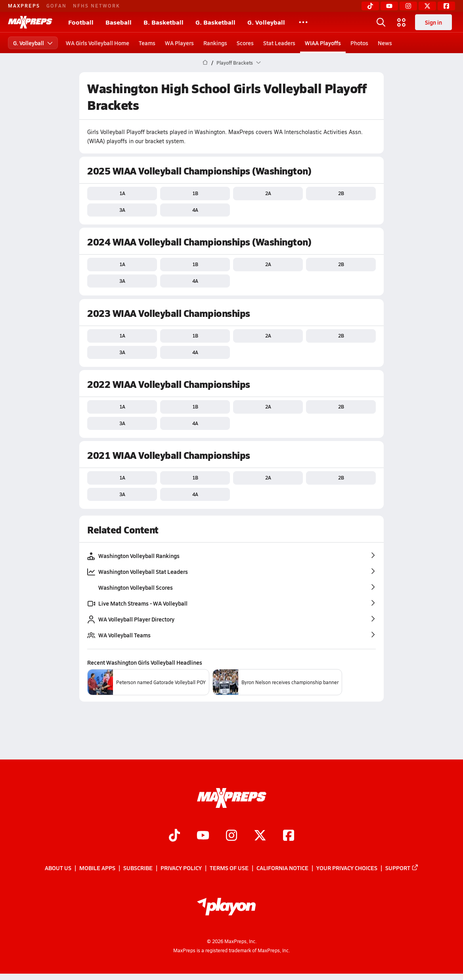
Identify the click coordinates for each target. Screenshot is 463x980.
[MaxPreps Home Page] (205, 63)
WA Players (179, 43)
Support (402, 868)
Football (81, 22)
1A (122, 193)
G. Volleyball (266, 22)
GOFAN (56, 6)
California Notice (282, 868)
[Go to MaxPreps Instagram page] (231, 836)
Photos (359, 43)
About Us (58, 868)
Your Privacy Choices (347, 868)
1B (195, 193)
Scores (245, 43)
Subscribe (138, 868)
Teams (147, 43)
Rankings (215, 43)
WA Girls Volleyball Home (98, 43)
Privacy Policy (181, 868)
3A (122, 210)
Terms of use (229, 868)
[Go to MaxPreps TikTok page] (174, 836)
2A (268, 193)
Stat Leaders (279, 43)
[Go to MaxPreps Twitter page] (260, 836)
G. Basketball (215, 22)
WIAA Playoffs (323, 43)
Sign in (433, 22)
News (385, 43)
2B (341, 193)
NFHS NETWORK (97, 6)
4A (195, 210)
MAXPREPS (24, 6)
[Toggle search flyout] (381, 22)
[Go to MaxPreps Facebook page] (289, 836)
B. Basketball (164, 22)
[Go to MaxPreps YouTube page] (203, 836)
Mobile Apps (97, 868)
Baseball (119, 22)
